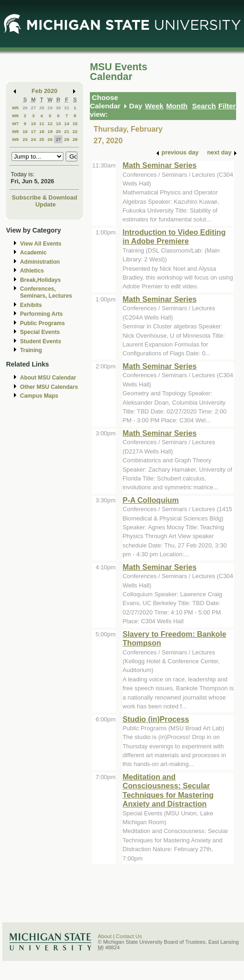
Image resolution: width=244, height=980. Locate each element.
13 (58, 123)
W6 (16, 116)
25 (42, 139)
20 (58, 131)
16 (25, 131)
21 (67, 131)
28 (42, 108)
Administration (40, 262)
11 (42, 123)
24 (33, 139)
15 (75, 123)
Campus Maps (39, 396)
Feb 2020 (44, 91)
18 (42, 131)
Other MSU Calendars (49, 387)
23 (25, 139)
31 (67, 108)
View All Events (41, 244)
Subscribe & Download (44, 197)
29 (50, 108)
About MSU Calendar (48, 378)
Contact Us (129, 936)
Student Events (41, 341)
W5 (16, 108)
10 (33, 123)
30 (58, 108)
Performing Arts (41, 314)
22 (75, 131)
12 (50, 123)
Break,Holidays (41, 280)
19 (50, 131)
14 (67, 123)
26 (25, 108)
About (105, 936)
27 (33, 108)
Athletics (32, 271)
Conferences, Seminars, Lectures (46, 292)
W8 (16, 131)
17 (33, 131)
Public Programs (42, 323)
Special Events (40, 332)
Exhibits (31, 305)
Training (31, 350)
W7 (16, 123)
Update (46, 204)
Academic (33, 253)
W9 (16, 139)
